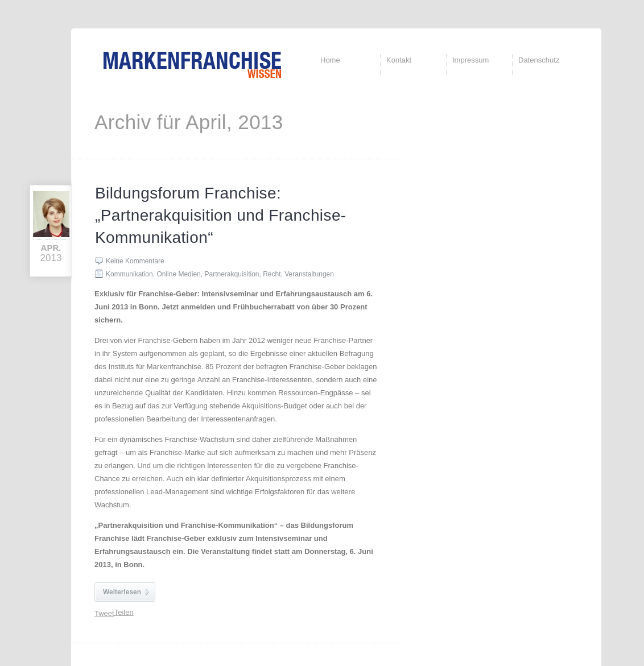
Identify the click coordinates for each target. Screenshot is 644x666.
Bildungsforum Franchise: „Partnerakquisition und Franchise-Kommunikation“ (221, 215)
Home (330, 60)
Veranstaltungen (309, 274)
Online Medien (178, 274)
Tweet (104, 613)
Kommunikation (129, 274)
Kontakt (399, 60)
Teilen (124, 612)
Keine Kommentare (135, 261)
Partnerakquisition (232, 274)
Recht (272, 274)
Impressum (470, 60)
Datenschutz (539, 60)
